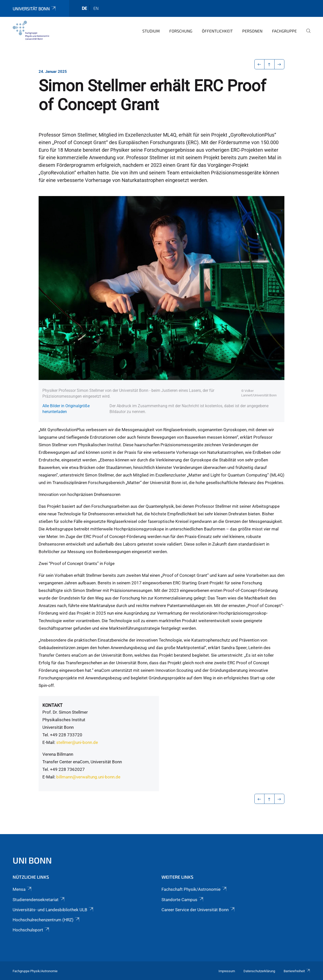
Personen (252, 31)
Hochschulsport (31, 930)
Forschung (181, 31)
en (96, 8)
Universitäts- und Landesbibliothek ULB (53, 910)
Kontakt (52, 705)
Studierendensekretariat (39, 900)
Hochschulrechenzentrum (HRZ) (46, 920)
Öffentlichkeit (217, 31)
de (84, 8)
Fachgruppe (284, 31)
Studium (151, 31)
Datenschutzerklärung (259, 971)
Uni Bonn (32, 860)
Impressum (227, 971)
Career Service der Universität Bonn (198, 910)
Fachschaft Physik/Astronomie (194, 889)
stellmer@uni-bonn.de (77, 742)
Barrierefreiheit (297, 971)
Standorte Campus (183, 900)
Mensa (22, 889)
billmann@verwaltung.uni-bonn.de (88, 777)
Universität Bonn (35, 9)
